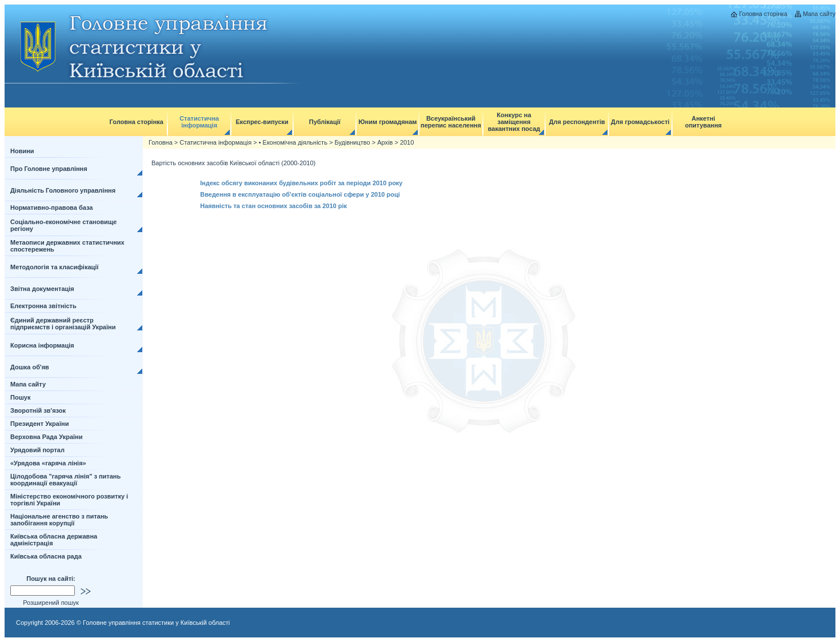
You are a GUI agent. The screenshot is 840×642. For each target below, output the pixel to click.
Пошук (20, 397)
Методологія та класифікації (54, 267)
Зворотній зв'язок (38, 410)
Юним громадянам (387, 122)
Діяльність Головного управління (63, 190)
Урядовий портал (37, 450)
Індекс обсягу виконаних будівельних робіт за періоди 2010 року (301, 183)
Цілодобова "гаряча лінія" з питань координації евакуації (65, 480)
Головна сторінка (763, 14)
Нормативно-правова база (51, 208)
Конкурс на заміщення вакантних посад (514, 122)
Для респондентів (577, 122)
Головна (161, 142)
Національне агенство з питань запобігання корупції (59, 520)
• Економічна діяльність (293, 142)
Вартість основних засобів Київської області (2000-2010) (233, 163)
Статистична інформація (199, 122)
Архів (385, 142)
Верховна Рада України (47, 437)
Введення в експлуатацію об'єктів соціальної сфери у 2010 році (300, 194)
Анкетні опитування (703, 122)
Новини (22, 151)
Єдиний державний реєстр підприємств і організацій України (63, 324)
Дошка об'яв (30, 367)
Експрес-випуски (262, 122)
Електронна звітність (43, 306)
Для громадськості (640, 122)
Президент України (39, 424)
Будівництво (352, 142)
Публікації (325, 122)
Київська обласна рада (46, 556)
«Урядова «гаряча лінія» (48, 463)
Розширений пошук (51, 603)
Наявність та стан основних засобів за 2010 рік (273, 206)
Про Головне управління (49, 169)
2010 (407, 142)
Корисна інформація (42, 345)
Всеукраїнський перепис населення (451, 122)
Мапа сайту (819, 14)
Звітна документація (42, 289)
